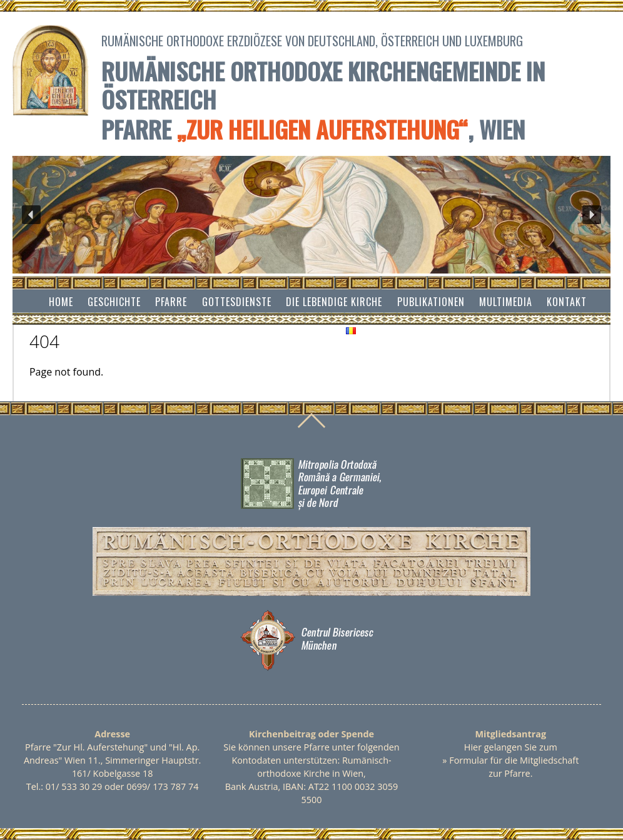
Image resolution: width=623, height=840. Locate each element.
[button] (31, 215)
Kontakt (567, 302)
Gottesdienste (237, 302)
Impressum (306, 330)
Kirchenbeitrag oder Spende (311, 734)
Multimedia (506, 302)
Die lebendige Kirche (334, 302)
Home (61, 302)
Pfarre (171, 302)
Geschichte (114, 302)
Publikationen (431, 302)
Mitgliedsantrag (511, 734)
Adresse (112, 734)
